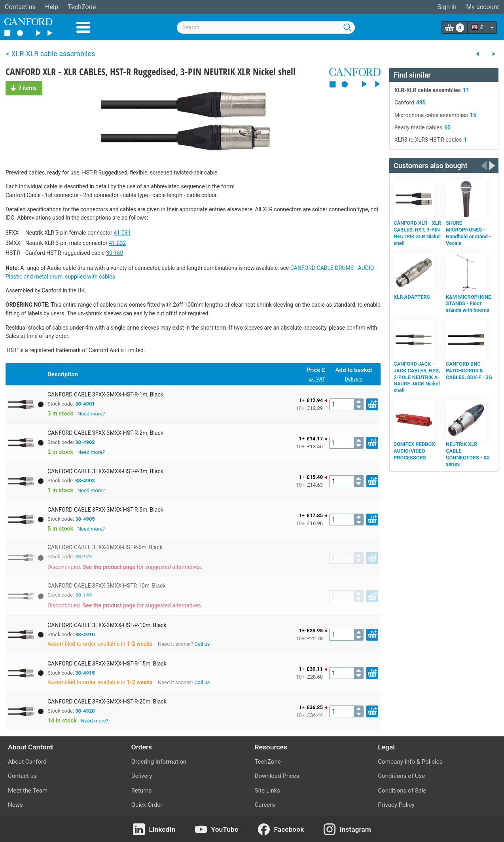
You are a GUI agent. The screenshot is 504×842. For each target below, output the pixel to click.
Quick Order (147, 805)
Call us (202, 644)
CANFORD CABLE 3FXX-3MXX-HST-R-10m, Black (107, 625)
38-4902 (85, 442)
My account (483, 7)
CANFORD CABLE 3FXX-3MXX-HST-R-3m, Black (105, 471)
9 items (24, 88)
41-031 (122, 233)
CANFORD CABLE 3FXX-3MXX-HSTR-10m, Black (106, 586)
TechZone (82, 7)
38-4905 (85, 519)
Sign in (447, 7)
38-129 (83, 557)
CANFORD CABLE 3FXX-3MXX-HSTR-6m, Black (105, 547)
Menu (83, 27)
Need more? (91, 414)
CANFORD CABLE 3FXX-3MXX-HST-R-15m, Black (107, 664)
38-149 (83, 595)
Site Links (268, 791)
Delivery (354, 379)
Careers (265, 805)
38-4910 (85, 634)
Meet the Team (28, 791)
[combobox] (266, 27)
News (15, 805)
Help (52, 7)
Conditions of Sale (402, 791)
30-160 (115, 253)
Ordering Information (159, 762)
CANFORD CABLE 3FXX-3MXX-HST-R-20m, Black (107, 702)
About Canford (27, 762)
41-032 (117, 243)
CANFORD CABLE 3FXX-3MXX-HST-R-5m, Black (105, 510)
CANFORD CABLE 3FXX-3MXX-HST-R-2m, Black (105, 433)
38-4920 (85, 711)
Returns (142, 791)
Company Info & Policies (410, 762)
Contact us (20, 7)
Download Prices (277, 776)
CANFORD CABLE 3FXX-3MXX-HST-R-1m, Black (105, 394)
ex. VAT (317, 379)
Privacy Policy (396, 805)
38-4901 (85, 404)
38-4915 (85, 673)
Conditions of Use (401, 776)
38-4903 (85, 481)
